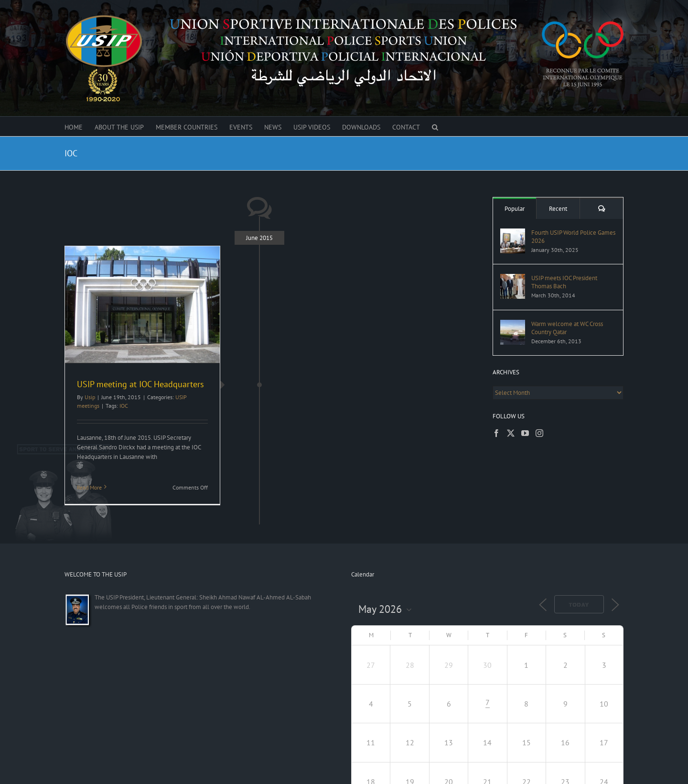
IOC (124, 406)
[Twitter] (511, 433)
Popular (515, 209)
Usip (90, 397)
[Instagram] (539, 433)
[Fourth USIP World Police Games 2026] (513, 233)
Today (579, 605)
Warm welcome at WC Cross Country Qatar (567, 328)
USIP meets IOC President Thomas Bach (564, 282)
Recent (558, 209)
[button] (435, 126)
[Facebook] (496, 433)
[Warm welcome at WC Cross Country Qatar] (513, 324)
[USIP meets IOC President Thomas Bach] (513, 278)
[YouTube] (525, 433)
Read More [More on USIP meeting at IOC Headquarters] (89, 487)
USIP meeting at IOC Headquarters (142, 384)
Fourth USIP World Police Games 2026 (573, 237)
